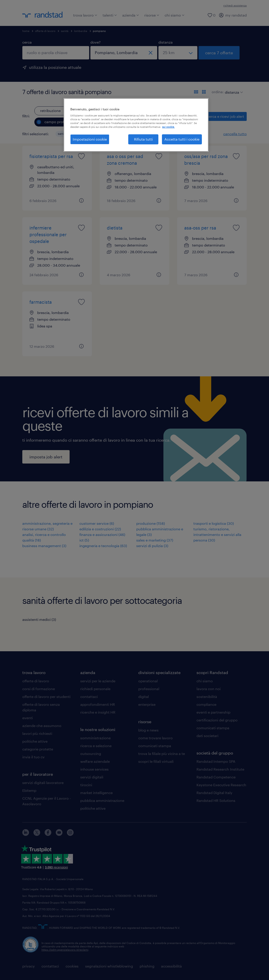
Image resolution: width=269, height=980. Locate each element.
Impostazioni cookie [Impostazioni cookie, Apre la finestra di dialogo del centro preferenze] (90, 139)
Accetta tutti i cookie (182, 139)
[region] (136, 125)
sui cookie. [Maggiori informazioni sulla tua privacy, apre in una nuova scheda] (168, 127)
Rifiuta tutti (143, 139)
